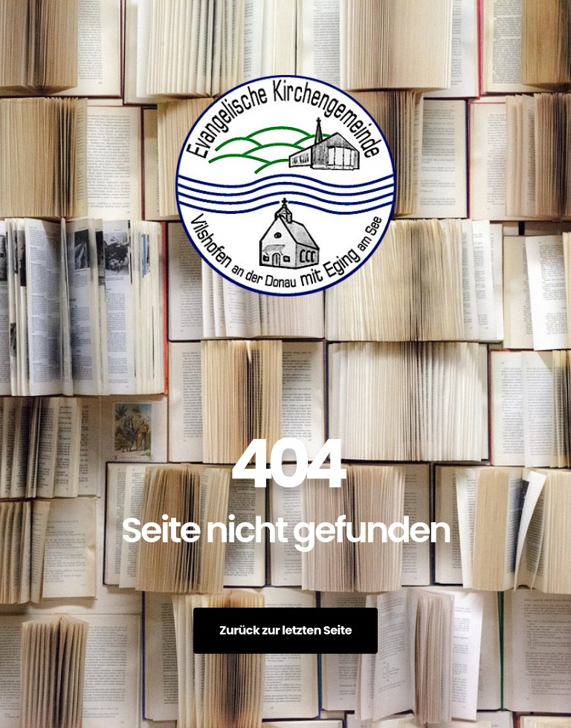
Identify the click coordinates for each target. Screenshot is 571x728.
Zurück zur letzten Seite (285, 630)
